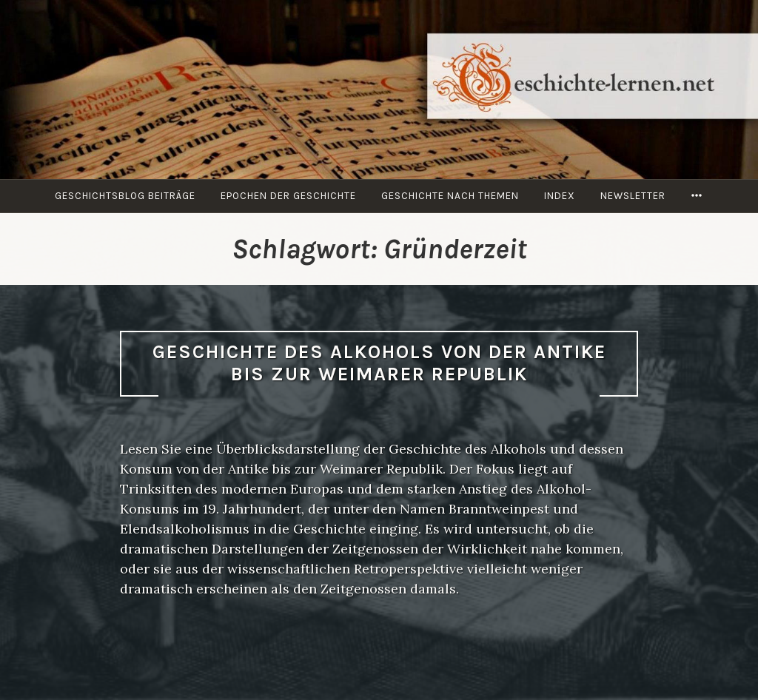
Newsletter (633, 196)
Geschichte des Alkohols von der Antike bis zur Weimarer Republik (379, 363)
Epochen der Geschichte (288, 196)
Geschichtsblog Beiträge (125, 196)
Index (560, 196)
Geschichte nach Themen (450, 196)
